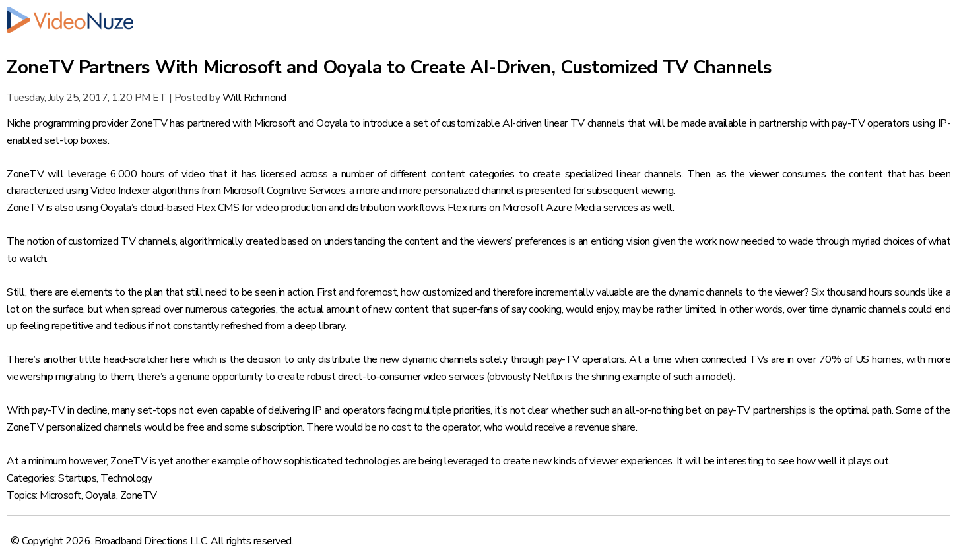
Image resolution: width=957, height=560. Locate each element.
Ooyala (101, 495)
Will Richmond (254, 98)
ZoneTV (139, 495)
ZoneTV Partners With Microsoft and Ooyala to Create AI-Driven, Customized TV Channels (389, 67)
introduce (383, 123)
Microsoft (60, 495)
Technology (126, 478)
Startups (77, 478)
